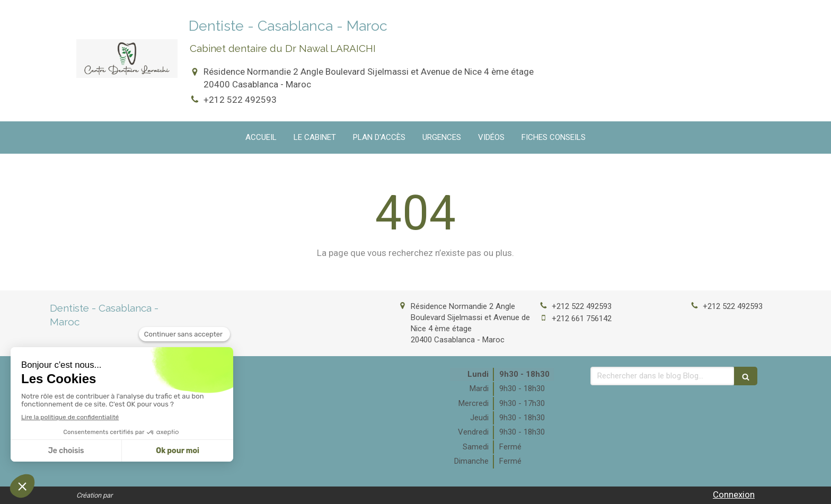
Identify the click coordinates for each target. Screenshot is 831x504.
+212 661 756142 (582, 319)
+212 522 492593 (240, 100)
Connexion (734, 494)
